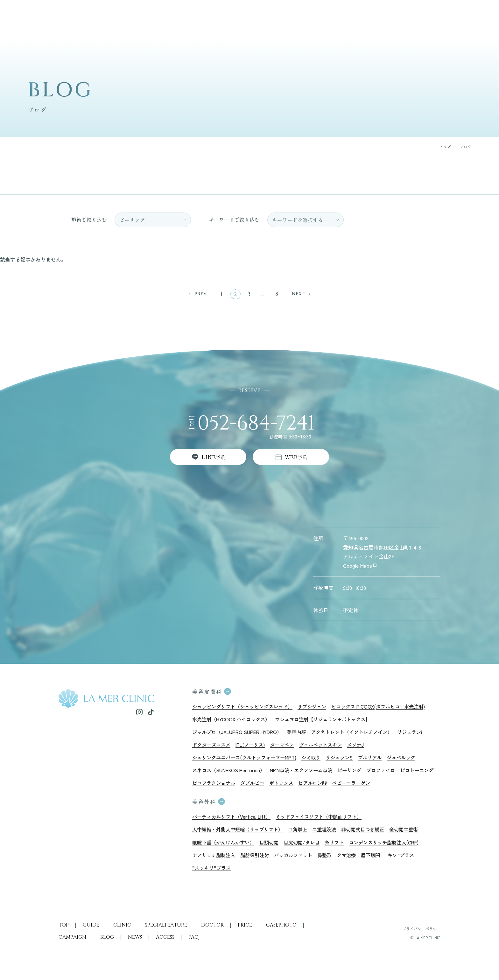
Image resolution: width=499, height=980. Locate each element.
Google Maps (358, 565)
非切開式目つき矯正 (373, 833)
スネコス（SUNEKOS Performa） (231, 773)
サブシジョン (320, 706)
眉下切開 (381, 860)
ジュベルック (413, 759)
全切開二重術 (416, 833)
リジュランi (423, 733)
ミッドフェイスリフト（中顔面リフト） (326, 820)
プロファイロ (392, 773)
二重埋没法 (332, 833)
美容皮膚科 (208, 692)
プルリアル (380, 759)
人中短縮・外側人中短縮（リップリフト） (241, 833)
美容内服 (303, 733)
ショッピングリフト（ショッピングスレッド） (246, 706)
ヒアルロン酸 (360, 786)
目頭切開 (274, 846)
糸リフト (343, 846)
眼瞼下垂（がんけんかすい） (225, 846)
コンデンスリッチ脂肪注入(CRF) (395, 846)
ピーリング (359, 773)
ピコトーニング (210, 786)
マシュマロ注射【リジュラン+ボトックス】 (330, 719)
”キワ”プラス (411, 860)
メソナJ (365, 746)
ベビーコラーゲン (401, 786)
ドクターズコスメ (213, 746)
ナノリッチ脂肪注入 (215, 860)
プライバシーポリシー (421, 935)
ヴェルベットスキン (328, 746)
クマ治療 (355, 860)
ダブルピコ (297, 786)
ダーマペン (288, 746)
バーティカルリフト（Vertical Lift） (234, 820)
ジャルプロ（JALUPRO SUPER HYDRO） (240, 733)
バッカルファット (299, 860)
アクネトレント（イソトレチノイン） (361, 733)
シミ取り (319, 759)
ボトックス (327, 786)
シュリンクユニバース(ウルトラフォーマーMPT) (248, 759)
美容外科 (205, 806)
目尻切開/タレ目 (308, 846)
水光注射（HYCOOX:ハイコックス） (233, 719)
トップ (445, 147)
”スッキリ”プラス (213, 873)
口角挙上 (304, 833)
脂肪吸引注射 (258, 860)
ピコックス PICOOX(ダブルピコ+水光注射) (390, 706)
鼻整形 (332, 860)
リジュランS (348, 759)
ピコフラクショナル (256, 786)
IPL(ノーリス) (254, 746)
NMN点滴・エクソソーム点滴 (307, 773)
